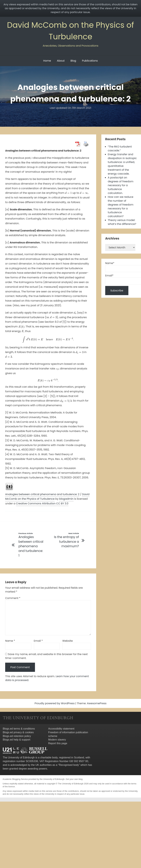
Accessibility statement (61, 729)
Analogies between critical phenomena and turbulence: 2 (42, 494)
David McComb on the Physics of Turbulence (47, 497)
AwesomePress (97, 703)
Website (68, 641)
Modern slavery (57, 740)
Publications (90, 61)
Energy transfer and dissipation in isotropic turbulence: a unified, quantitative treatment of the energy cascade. (122, 164)
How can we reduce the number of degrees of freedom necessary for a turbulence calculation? (121, 207)
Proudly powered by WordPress (55, 703)
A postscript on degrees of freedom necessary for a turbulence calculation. (121, 185)
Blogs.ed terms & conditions (19, 729)
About (61, 61)
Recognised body (69, 765)
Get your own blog (74, 779)
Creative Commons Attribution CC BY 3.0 (42, 503)
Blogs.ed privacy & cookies (18, 732)
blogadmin (66, 499)
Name (10, 641)
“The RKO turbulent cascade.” (120, 149)
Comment (13, 598)
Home (47, 61)
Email (38, 641)
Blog (73, 61)
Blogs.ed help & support (17, 740)
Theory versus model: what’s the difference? (122, 222)
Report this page (58, 743)
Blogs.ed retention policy (17, 736)
